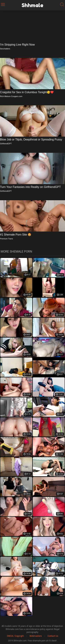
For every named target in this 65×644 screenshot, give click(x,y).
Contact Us (53, 636)
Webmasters (36, 636)
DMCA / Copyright (15, 636)
